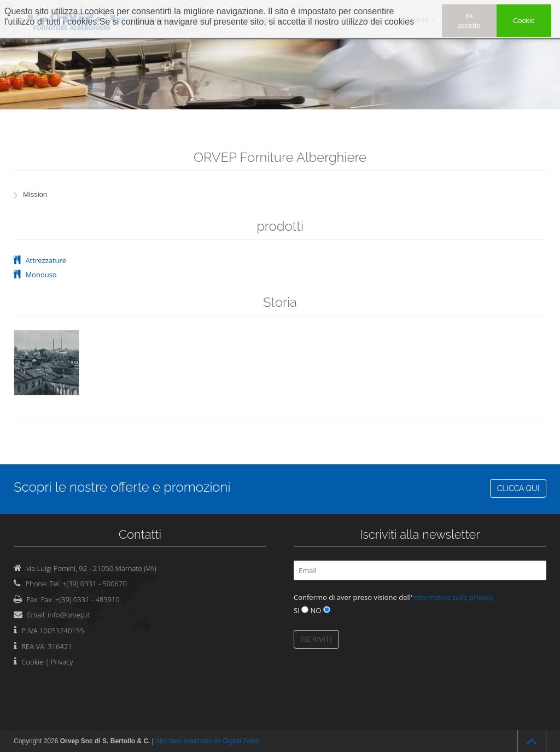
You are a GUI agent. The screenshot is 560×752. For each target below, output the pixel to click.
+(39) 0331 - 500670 (95, 584)
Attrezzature (46, 260)
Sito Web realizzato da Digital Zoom (208, 741)
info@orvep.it (69, 615)
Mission (35, 194)
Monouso (41, 275)
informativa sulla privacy (453, 597)
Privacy (62, 662)
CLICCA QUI (518, 488)
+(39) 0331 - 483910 (87, 599)
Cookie (32, 662)
